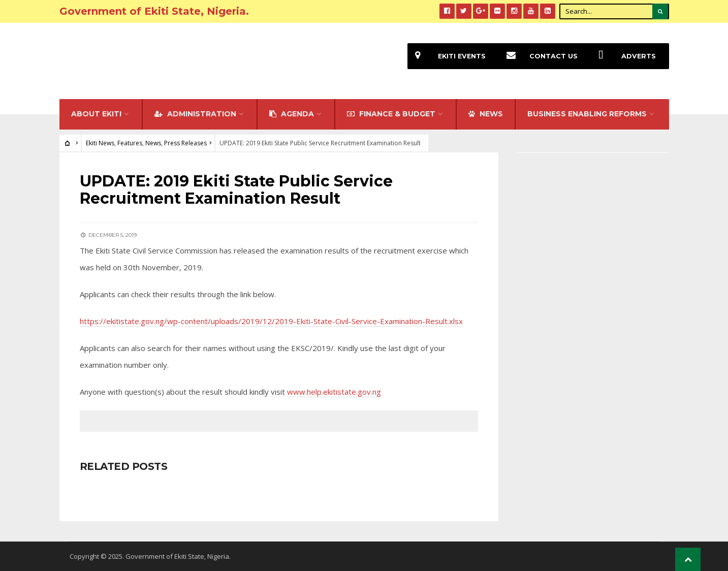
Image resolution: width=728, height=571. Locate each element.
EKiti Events (447, 56)
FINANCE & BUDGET (391, 114)
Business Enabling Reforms (587, 114)
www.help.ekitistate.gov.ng (334, 392)
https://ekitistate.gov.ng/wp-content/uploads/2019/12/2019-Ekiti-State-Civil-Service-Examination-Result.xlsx (271, 321)
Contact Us (538, 56)
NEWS (486, 114)
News (153, 143)
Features (130, 143)
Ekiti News (100, 143)
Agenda (292, 114)
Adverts (623, 56)
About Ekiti (96, 114)
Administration (195, 114)
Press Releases (185, 143)
